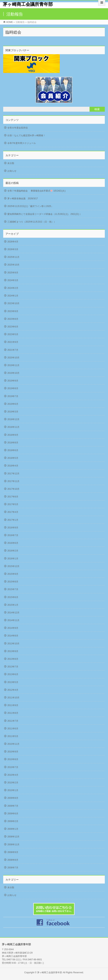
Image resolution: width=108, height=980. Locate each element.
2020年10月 (13, 358)
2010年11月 (13, 744)
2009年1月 (13, 829)
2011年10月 (13, 698)
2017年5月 (13, 504)
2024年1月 (13, 296)
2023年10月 (13, 303)
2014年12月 (13, 613)
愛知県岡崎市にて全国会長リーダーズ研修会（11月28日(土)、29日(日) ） (45, 214)
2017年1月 (13, 520)
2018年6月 (13, 450)
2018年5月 (13, 458)
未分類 (11, 163)
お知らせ (12, 171)
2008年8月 (13, 860)
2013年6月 (13, 674)
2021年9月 (13, 342)
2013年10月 (13, 644)
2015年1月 (13, 605)
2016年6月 (13, 543)
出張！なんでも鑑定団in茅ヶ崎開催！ (26, 135)
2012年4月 (13, 690)
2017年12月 (13, 474)
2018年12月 (13, 419)
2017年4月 (13, 512)
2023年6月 (13, 327)
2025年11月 (13, 257)
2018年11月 (13, 427)
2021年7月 (13, 350)
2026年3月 (13, 249)
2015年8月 (13, 582)
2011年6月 (13, 729)
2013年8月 (13, 659)
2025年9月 (13, 273)
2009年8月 (13, 798)
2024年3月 (13, 280)
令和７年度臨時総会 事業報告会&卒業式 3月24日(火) (36, 191)
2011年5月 (13, 736)
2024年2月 (13, 288)
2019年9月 (13, 381)
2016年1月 (13, 559)
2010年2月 (13, 783)
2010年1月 (13, 790)
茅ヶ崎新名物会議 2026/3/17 (23, 199)
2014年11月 (13, 620)
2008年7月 (13, 868)
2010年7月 (13, 767)
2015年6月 (13, 597)
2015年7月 (13, 589)
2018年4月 (13, 466)
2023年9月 (13, 311)
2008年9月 (13, 852)
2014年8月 (13, 636)
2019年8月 (13, 388)
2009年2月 (13, 821)
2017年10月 (13, 489)
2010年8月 (13, 759)
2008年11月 (13, 845)
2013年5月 (13, 682)
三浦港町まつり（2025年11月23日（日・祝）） (32, 222)
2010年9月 (13, 752)
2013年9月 (13, 651)
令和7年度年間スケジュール (22, 143)
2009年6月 (13, 814)
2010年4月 (13, 775)
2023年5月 (13, 334)
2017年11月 (13, 481)
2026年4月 (13, 242)
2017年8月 (13, 497)
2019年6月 (13, 404)
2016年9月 (13, 528)
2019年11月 (13, 365)
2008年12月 (13, 837)
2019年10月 (13, 373)
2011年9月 (13, 705)
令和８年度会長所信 (18, 128)
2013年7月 (13, 667)
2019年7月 (13, 396)
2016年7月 (13, 535)
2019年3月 (13, 412)
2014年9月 (13, 628)
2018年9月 (13, 435)
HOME (9, 22)
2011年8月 (13, 713)
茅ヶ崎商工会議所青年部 (28, 4)
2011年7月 (13, 721)
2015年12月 (13, 566)
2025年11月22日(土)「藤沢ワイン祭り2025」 (30, 206)
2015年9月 (13, 574)
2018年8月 (13, 443)
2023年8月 (13, 319)
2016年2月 (13, 551)
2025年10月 (13, 265)
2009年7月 (13, 806)
